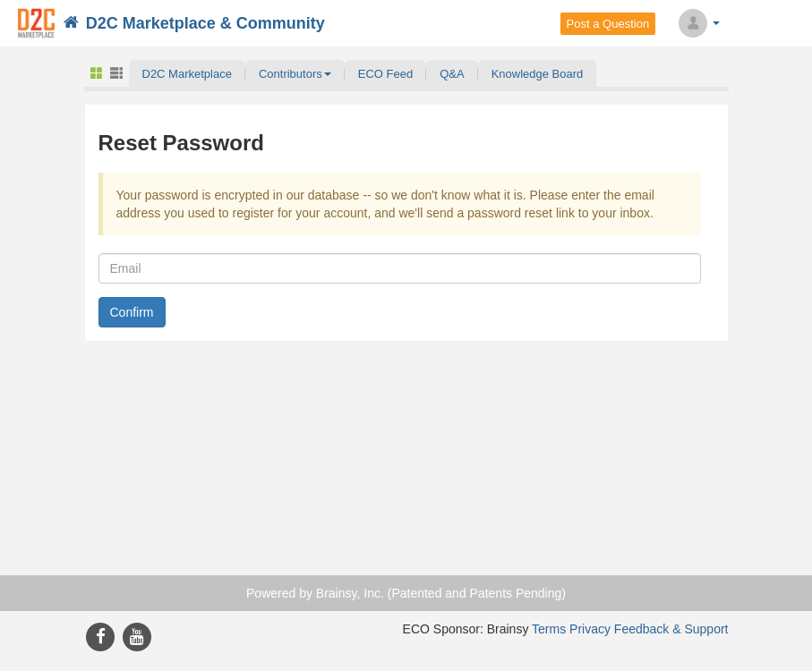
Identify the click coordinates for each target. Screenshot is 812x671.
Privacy (590, 629)
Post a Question (608, 24)
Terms (549, 629)
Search (751, 24)
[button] (295, 73)
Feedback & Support (671, 629)
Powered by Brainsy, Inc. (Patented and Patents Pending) (406, 593)
